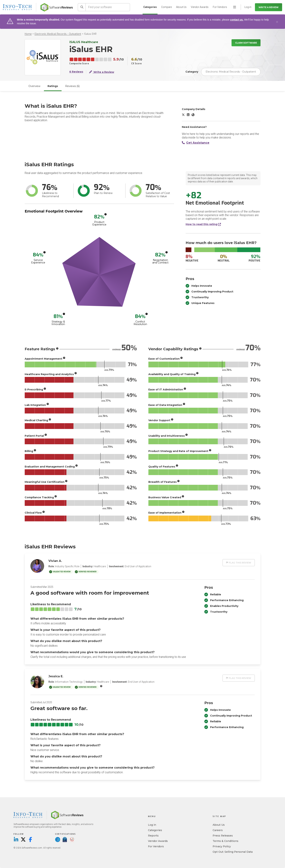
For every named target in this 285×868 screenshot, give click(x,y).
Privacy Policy (222, 846)
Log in (152, 825)
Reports (153, 836)
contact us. (237, 20)
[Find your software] (108, 7)
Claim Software (246, 43)
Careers (218, 830)
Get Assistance (196, 143)
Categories (150, 7)
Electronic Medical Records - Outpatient (58, 34)
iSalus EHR (90, 34)
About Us (181, 7)
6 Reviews (76, 72)
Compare (166, 7)
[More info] (106, 214)
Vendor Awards (200, 7)
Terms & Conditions (225, 841)
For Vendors (220, 7)
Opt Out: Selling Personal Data (233, 852)
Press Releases (223, 836)
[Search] (82, 7)
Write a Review (269, 7)
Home (28, 34)
